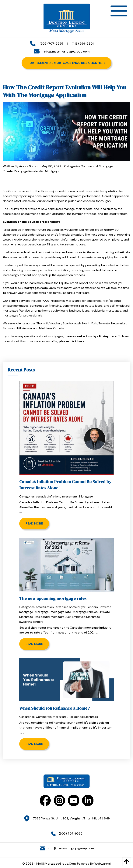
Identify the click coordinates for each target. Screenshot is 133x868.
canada (41, 496)
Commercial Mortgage (97, 166)
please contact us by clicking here (91, 336)
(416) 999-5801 (83, 44)
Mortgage (86, 496)
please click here (72, 341)
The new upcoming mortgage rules (53, 598)
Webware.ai (103, 864)
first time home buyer (71, 607)
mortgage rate (61, 612)
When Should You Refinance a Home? (54, 708)
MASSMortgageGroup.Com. (56, 864)
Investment (69, 496)
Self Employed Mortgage (83, 617)
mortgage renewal (86, 612)
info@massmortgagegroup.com (65, 51)
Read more (34, 523)
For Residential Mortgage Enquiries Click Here (66, 63)
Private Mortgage (15, 171)
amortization (45, 607)
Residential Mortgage (44, 171)
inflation (54, 496)
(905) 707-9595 (50, 44)
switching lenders (31, 622)
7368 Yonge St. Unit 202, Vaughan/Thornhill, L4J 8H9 (71, 818)
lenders (93, 607)
